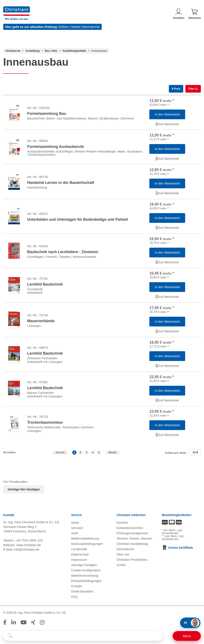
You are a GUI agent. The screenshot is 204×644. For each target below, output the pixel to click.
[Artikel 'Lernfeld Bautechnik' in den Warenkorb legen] (167, 288)
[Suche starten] (10, 636)
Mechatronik (91, 27)
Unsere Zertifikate (177, 550)
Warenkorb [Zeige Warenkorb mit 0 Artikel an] (195, 14)
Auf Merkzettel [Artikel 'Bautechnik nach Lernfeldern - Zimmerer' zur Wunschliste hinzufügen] (167, 263)
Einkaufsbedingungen (86, 583)
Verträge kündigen (84, 567)
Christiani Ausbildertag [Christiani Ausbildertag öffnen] (132, 546)
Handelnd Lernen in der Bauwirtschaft (61, 183)
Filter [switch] (192, 89)
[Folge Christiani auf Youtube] (24, 625)
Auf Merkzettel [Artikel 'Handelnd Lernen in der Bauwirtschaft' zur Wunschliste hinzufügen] (167, 194)
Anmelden (179, 14)
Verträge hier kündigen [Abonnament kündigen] (24, 491)
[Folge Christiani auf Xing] (33, 625)
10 (195, 454)
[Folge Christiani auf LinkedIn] (14, 625)
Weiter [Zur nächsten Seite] (113, 454)
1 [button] (74, 454)
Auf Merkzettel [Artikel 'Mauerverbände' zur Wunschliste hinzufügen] (167, 332)
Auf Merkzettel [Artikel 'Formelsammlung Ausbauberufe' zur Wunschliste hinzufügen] (167, 159)
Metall (75, 27)
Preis (176, 89)
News (75, 525)
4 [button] (93, 454)
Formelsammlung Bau (47, 114)
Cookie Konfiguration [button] (86, 572)
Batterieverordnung (85, 578)
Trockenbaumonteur (45, 424)
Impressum (79, 562)
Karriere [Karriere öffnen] (122, 525)
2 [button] (80, 454)
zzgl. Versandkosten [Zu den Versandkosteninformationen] (172, 534)
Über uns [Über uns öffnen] (123, 556)
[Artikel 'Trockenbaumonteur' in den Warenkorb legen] (167, 427)
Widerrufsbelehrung (85, 541)
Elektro (64, 27)
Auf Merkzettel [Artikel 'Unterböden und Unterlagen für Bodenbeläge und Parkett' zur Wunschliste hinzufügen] (167, 228)
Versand (77, 530)
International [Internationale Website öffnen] (125, 551)
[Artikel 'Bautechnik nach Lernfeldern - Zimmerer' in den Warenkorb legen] (167, 253)
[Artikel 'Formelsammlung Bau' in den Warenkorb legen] (167, 114)
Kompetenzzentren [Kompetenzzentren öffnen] (130, 530)
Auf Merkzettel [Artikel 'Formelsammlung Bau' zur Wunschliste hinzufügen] (167, 124)
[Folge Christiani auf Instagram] (42, 625)
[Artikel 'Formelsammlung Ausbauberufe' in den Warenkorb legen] (167, 149)
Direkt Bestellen (82, 593)
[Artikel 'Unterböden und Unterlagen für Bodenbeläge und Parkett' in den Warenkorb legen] (167, 219)
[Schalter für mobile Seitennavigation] (187, 636)
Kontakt (77, 588)
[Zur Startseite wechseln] (17, 9)
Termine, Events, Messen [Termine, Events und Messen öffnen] (134, 541)
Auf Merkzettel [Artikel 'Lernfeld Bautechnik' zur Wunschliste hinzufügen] (167, 298)
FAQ (74, 599)
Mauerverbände (41, 322)
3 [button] (87, 454)
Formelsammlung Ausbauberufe (56, 147)
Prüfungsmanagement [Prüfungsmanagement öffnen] (132, 535)
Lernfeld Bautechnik (45, 285)
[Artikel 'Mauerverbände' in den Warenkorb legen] (167, 323)
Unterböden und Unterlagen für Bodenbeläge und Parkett (77, 220)
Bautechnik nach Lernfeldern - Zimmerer (63, 253)
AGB (75, 535)
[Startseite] (13, 51)
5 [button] (99, 454)
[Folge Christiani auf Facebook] (5, 625)
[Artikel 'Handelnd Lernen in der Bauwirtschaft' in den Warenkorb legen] (167, 184)
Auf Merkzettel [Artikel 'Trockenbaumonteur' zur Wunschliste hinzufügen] (167, 437)
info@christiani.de (27, 551)
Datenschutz (80, 556)
